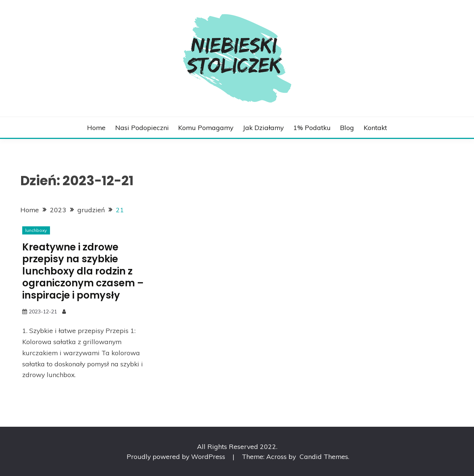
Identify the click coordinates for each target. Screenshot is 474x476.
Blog (347, 127)
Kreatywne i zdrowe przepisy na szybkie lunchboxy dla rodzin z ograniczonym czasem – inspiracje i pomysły (83, 271)
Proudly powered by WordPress (177, 456)
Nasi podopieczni (142, 127)
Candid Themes (324, 456)
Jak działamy (263, 127)
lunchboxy (36, 230)
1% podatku (312, 127)
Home (96, 127)
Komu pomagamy (206, 127)
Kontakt (375, 127)
